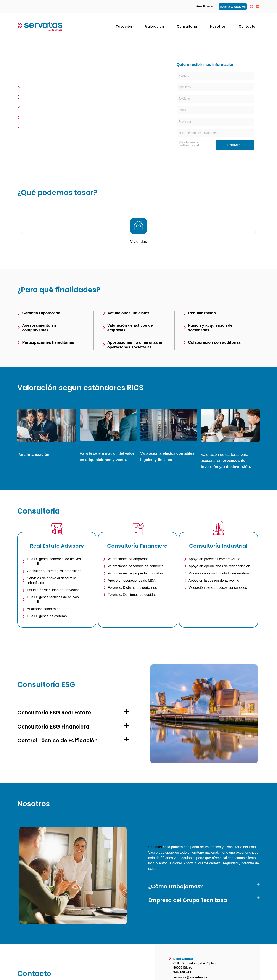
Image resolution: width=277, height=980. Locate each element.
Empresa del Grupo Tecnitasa (188, 900)
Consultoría (187, 26)
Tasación (124, 26)
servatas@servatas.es (190, 977)
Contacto (247, 26)
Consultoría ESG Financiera (53, 727)
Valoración (154, 26)
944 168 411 (182, 972)
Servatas (155, 847)
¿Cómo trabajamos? (176, 886)
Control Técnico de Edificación (57, 741)
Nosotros (218, 26)
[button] (22, 232)
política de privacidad (190, 145)
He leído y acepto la (190, 144)
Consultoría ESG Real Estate (54, 713)
